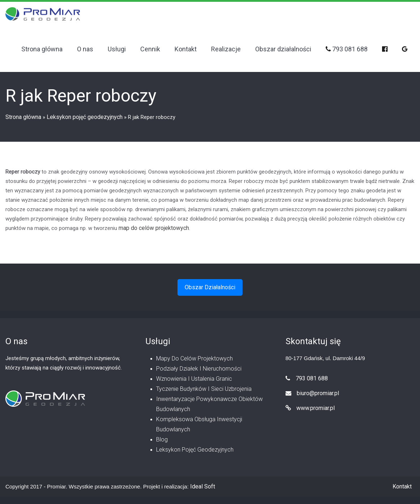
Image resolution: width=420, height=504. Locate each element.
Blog (162, 439)
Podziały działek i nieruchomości (199, 369)
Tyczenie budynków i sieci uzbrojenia (204, 389)
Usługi (117, 49)
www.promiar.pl (310, 408)
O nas (85, 49)
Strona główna (42, 49)
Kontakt (186, 49)
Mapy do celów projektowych (194, 358)
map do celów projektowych (154, 228)
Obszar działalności (283, 49)
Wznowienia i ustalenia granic (194, 379)
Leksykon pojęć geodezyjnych (85, 117)
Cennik (150, 49)
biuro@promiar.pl (312, 393)
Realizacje (226, 49)
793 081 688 (347, 49)
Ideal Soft (203, 486)
